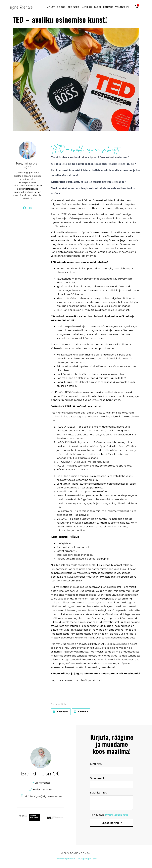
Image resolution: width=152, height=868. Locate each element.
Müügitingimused (87, 859)
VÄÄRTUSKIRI (122, 7)
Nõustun (111, 815)
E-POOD (61, 7)
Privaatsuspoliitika (65, 859)
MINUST (51, 7)
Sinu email (97, 778)
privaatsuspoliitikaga (116, 815)
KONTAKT (108, 7)
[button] (61, 712)
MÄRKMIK (87, 7)
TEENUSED (74, 7)
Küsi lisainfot (98, 793)
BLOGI (97, 7)
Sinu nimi (96, 764)
